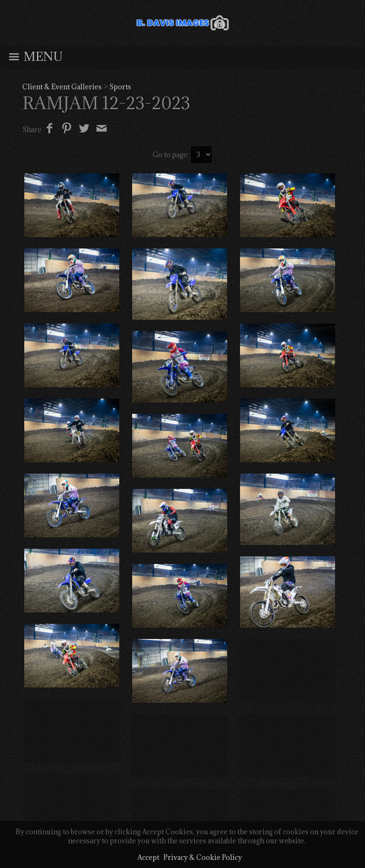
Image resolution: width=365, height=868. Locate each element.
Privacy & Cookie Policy (203, 857)
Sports (120, 87)
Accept (148, 857)
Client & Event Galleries (62, 87)
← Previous (182, 724)
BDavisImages (181, 768)
